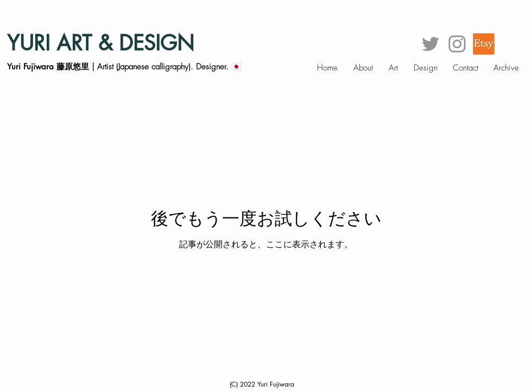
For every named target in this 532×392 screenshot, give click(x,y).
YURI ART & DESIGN (101, 43)
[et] (484, 44)
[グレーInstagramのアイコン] (457, 44)
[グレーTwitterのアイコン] (430, 44)
